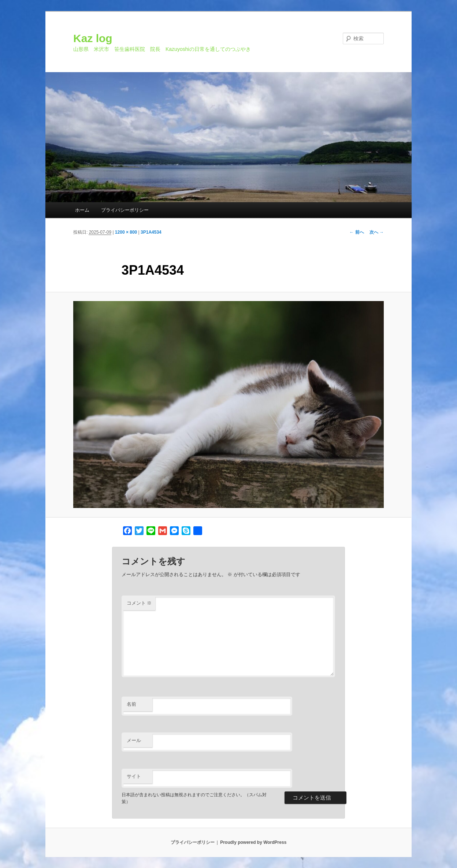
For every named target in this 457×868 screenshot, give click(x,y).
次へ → (377, 232)
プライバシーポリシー (125, 210)
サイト (134, 776)
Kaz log (93, 38)
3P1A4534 (151, 232)
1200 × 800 (126, 232)
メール (134, 740)
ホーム (82, 210)
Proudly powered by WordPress (253, 842)
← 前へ (356, 232)
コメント (139, 603)
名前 (131, 704)
